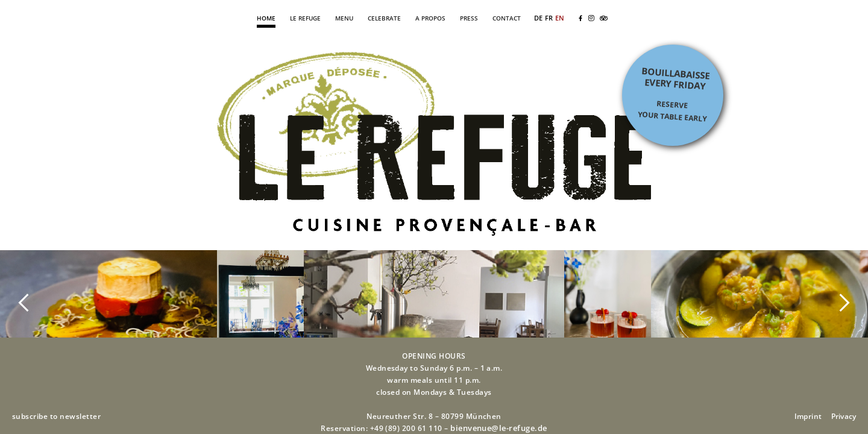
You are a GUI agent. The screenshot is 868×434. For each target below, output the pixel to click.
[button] (24, 302)
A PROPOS (430, 18)
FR (549, 18)
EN (560, 18)
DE (538, 18)
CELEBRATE (384, 18)
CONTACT (507, 18)
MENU (344, 18)
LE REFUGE (305, 18)
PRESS (469, 18)
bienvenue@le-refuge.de (499, 428)
